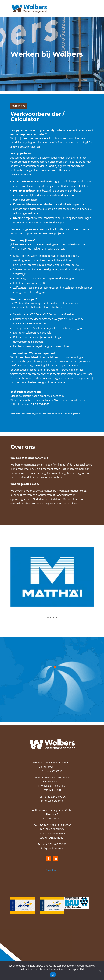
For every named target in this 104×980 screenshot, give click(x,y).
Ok (53, 975)
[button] (48, 618)
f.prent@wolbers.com (51, 396)
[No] (100, 971)
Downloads (52, 870)
